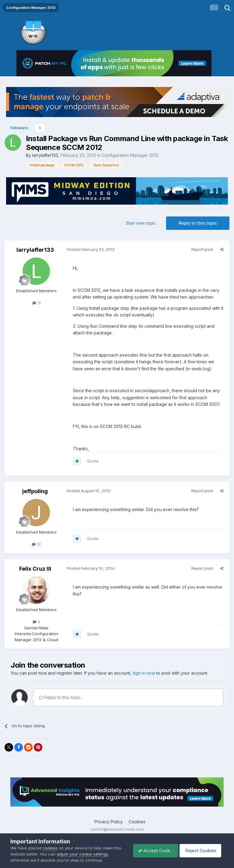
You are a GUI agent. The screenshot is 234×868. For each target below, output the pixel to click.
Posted (90, 249)
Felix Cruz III (35, 569)
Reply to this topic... (61, 697)
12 (36, 544)
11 (36, 303)
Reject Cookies (201, 851)
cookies (50, 848)
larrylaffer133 (45, 155)
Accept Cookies (152, 851)
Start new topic (141, 223)
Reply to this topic (198, 223)
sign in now (144, 673)
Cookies (137, 822)
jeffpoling (35, 491)
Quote (92, 461)
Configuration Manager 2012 (130, 155)
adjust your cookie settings (90, 854)
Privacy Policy (109, 822)
